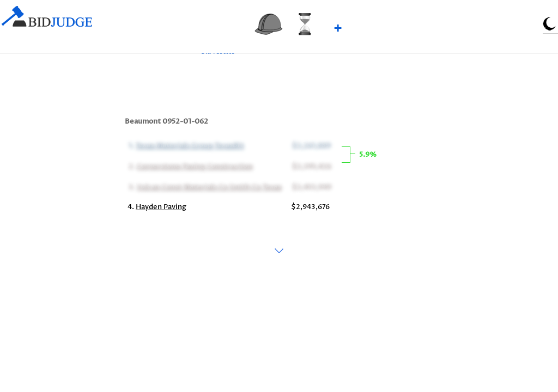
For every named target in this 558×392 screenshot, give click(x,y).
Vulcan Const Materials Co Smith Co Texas (208, 186)
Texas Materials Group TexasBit (189, 145)
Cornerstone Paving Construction (194, 166)
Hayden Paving (161, 207)
